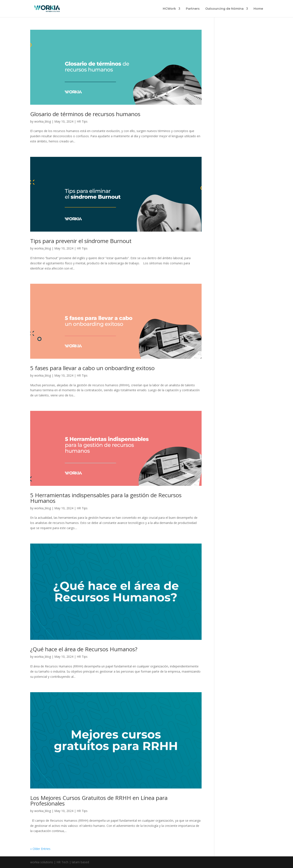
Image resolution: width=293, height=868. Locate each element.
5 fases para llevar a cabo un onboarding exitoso (92, 368)
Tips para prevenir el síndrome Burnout (81, 241)
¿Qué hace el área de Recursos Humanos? (84, 649)
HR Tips (82, 121)
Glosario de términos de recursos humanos (85, 114)
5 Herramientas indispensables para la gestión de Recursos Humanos (106, 498)
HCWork (169, 9)
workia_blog (43, 121)
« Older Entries (40, 849)
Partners (193, 9)
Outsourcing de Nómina (224, 9)
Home (258, 9)
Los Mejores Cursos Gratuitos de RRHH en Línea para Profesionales (99, 801)
